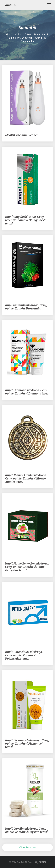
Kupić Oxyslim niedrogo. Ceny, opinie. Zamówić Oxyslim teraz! (26, 830)
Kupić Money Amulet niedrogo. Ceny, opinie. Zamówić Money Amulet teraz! (26, 478)
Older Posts (27, 847)
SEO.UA (42, 862)
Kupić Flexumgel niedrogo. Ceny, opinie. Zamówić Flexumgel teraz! (27, 743)
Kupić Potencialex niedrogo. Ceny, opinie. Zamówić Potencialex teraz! (24, 655)
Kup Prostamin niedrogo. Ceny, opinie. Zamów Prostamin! (26, 307)
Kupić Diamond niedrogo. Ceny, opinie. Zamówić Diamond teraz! (27, 392)
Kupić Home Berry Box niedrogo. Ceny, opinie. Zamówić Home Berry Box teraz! (27, 567)
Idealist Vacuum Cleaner (21, 135)
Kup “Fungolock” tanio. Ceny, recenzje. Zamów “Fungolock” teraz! (25, 220)
